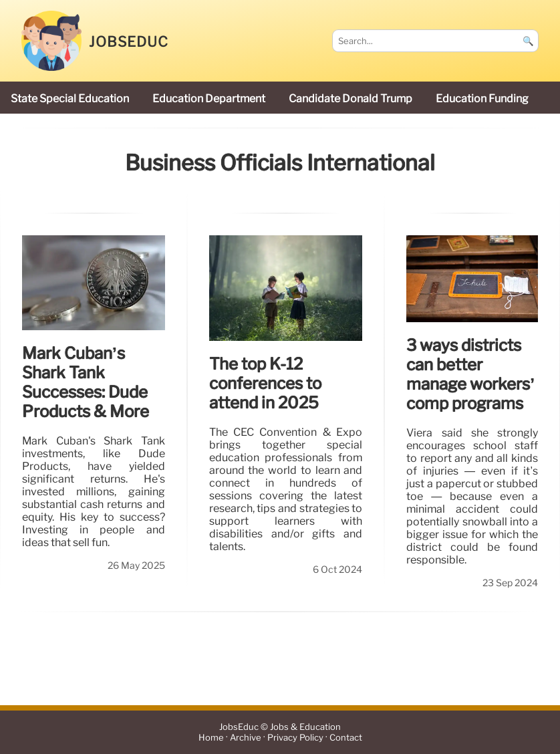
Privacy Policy (295, 738)
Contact (346, 738)
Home (211, 738)
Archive (246, 738)
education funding (482, 99)
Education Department (209, 99)
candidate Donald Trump (351, 99)
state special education (70, 99)
